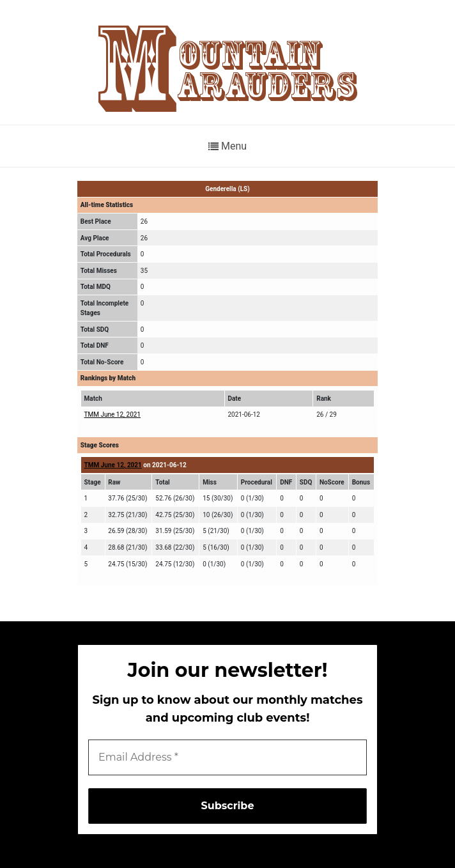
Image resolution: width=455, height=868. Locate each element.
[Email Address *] (227, 757)
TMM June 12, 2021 (112, 415)
